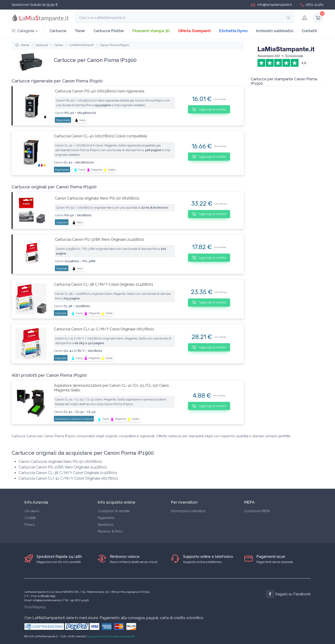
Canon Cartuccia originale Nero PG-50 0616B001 (97, 198)
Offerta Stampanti (194, 31)
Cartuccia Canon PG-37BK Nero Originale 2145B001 (100, 239)
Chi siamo (32, 511)
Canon (59, 45)
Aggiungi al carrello (209, 109)
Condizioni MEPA (257, 511)
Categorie (23, 31)
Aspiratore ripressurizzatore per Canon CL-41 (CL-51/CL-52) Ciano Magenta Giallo (111, 388)
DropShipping (35, 607)
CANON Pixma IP (82, 45)
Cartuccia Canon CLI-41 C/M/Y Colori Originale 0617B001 (104, 329)
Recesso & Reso (110, 531)
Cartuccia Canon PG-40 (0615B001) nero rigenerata (100, 91)
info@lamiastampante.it (271, 5)
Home (22, 45)
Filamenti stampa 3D (151, 31)
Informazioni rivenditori (188, 511)
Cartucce (58, 31)
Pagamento (106, 518)
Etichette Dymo (233, 31)
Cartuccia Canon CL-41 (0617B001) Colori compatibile (101, 136)
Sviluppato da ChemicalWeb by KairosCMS (111, 636)
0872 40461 (312, 5)
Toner (80, 31)
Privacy (30, 525)
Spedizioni (106, 525)
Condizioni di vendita (114, 511)
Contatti (309, 31)
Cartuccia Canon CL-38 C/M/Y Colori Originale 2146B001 (104, 284)
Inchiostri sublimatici (275, 31)
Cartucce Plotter (109, 31)
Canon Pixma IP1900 (115, 45)
